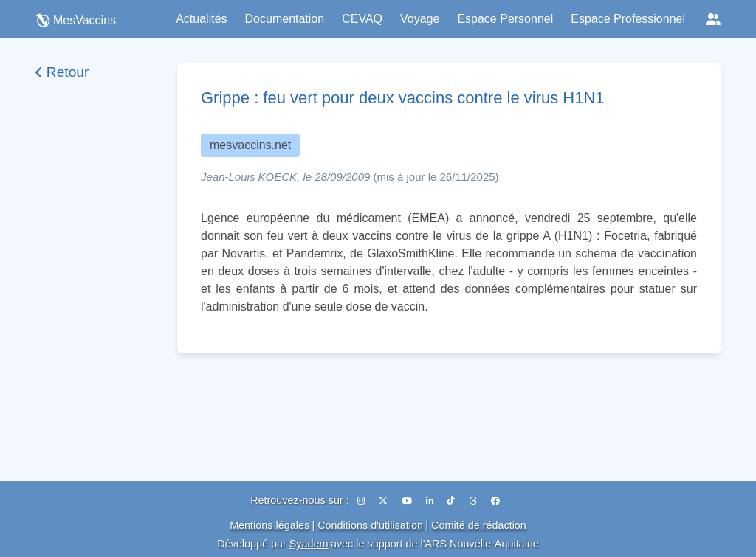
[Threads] (474, 501)
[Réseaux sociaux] (713, 19)
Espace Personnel (505, 19)
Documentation (285, 19)
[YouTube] (408, 501)
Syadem (309, 544)
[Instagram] (362, 501)
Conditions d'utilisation (370, 525)
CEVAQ (362, 19)
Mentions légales (269, 525)
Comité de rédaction (479, 525)
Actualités (201, 19)
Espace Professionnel (628, 19)
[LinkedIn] (431, 501)
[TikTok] (452, 501)
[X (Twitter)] (384, 501)
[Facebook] (495, 501)
